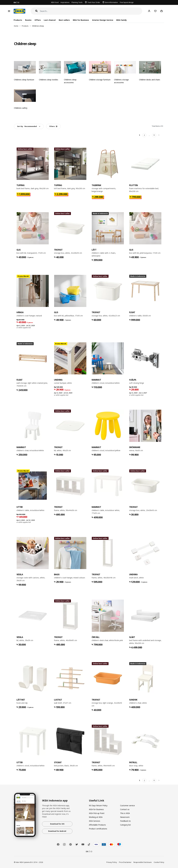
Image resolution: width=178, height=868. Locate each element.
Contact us (125, 809)
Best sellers (64, 20)
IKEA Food (55, 2)
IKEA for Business (81, 20)
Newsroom (125, 817)
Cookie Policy (159, 862)
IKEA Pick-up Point (97, 813)
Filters (53, 126)
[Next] (159, 135)
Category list (125, 825)
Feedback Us (125, 821)
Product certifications (98, 829)
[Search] (91, 11)
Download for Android (57, 831)
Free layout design (127, 2)
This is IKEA (125, 813)
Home (16, 26)
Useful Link (97, 801)
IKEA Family (121, 20)
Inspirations (65, 2)
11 (154, 135)
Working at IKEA (96, 817)
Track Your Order (94, 2)
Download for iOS (57, 824)
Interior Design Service (103, 20)
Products (25, 26)
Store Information (111, 2)
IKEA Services (95, 821)
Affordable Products (97, 825)
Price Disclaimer (125, 862)
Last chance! (50, 20)
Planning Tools (77, 2)
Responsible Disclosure (143, 862)
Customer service (127, 805)
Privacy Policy (112, 862)
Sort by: (27, 126)
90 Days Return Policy (98, 805)
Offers (38, 20)
